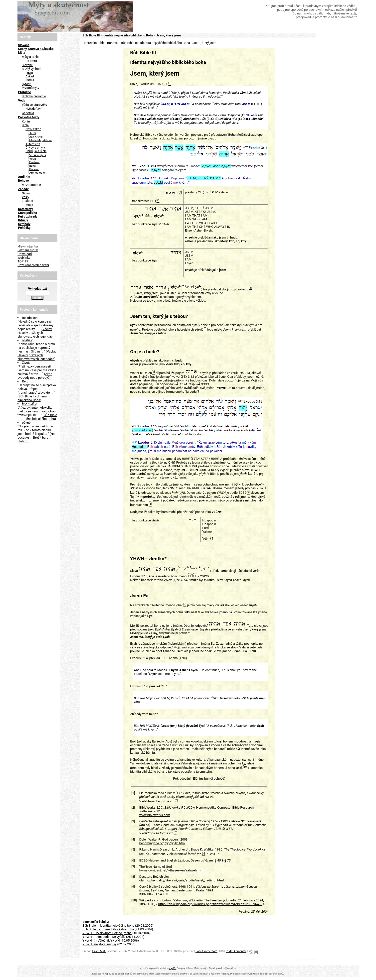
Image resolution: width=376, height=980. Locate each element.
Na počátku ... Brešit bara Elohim (36, 437)
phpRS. (172, 968)
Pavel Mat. (99, 951)
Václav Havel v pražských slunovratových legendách (36, 333)
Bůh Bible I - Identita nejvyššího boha (108, 925)
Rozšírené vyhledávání (33, 265)
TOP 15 (23, 261)
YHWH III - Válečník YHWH (101, 940)
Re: (25, 381)
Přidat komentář (236, 951)
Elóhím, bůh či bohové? (209, 779)
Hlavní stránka (28, 246)
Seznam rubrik (28, 250)
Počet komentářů (206, 951)
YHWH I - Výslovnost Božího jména (107, 933)
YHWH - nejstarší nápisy (99, 944)
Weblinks (24, 258)
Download (25, 254)
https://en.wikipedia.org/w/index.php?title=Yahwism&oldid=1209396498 (210, 904)
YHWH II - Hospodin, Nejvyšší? (104, 937)
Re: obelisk (30, 318)
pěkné (26, 423)
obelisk (27, 340)
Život (25, 363)
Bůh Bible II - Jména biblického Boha (32, 398)
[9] (250, 288)
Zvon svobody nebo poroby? (35, 376)
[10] (245, 767)
